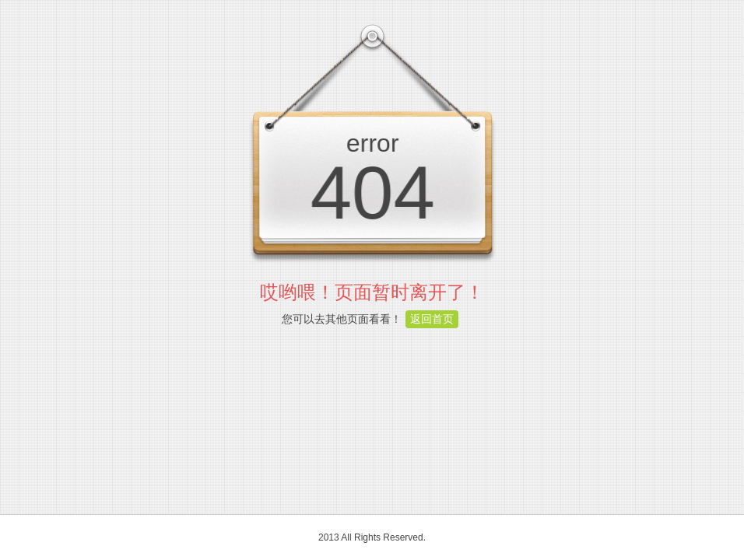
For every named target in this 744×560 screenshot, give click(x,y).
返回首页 (432, 319)
